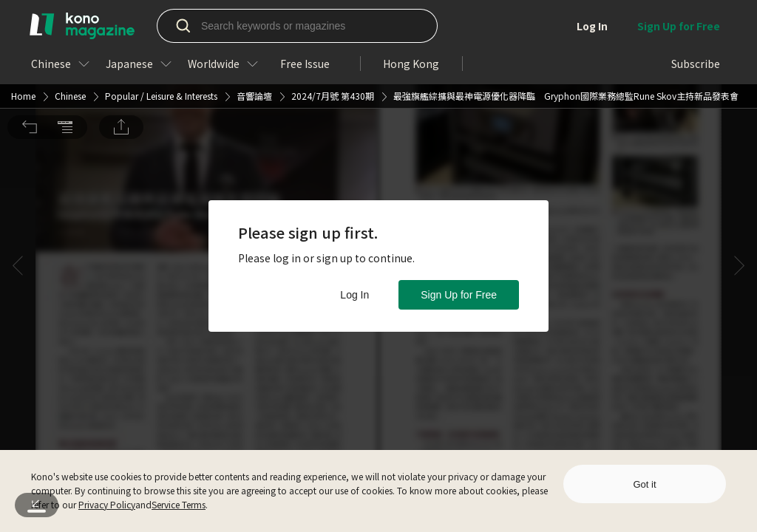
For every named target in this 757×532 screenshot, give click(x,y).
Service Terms (179, 504)
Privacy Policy (107, 504)
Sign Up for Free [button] (459, 295)
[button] (30, 21)
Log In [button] (354, 295)
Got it (644, 484)
